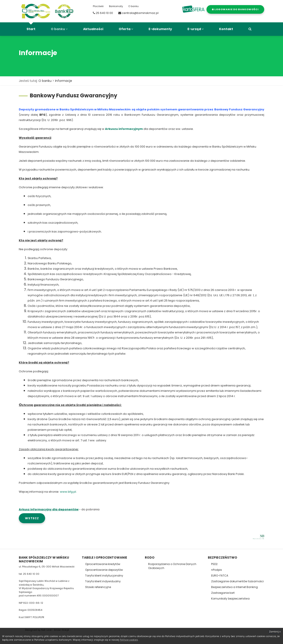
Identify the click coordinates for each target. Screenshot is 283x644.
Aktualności (93, 29)
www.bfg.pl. (68, 492)
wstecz (32, 518)
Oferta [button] (126, 29)
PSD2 (214, 564)
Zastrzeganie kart (223, 593)
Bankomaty (116, 6)
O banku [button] (59, 29)
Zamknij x (275, 632)
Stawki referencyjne (98, 587)
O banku (133, 6)
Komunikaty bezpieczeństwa (230, 599)
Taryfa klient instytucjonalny (104, 576)
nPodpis (217, 570)
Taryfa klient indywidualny (103, 581)
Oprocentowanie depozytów (104, 570)
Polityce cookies (129, 640)
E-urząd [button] (196, 29)
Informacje (64, 81)
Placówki (98, 6)
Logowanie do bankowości (235, 9)
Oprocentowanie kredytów (103, 564)
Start (31, 29)
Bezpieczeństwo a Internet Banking (234, 587)
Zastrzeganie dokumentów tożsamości (237, 581)
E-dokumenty (160, 29)
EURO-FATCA (220, 576)
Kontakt (226, 29)
